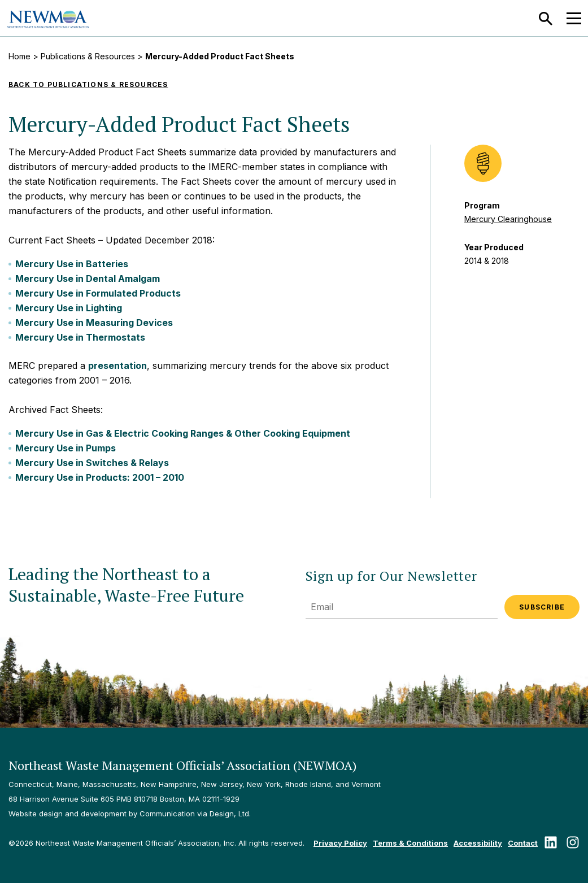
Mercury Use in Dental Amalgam (88, 279)
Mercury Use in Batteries (72, 264)
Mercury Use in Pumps (66, 448)
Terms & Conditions (410, 843)
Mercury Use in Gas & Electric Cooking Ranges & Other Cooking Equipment (183, 433)
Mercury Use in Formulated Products (98, 293)
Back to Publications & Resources (88, 84)
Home (19, 56)
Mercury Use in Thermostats (80, 337)
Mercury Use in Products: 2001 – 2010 (100, 477)
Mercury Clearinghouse (508, 219)
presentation (117, 366)
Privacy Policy (340, 843)
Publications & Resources (88, 56)
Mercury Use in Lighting (69, 308)
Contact (523, 843)
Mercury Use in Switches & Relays (92, 463)
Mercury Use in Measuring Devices (94, 323)
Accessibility (478, 843)
